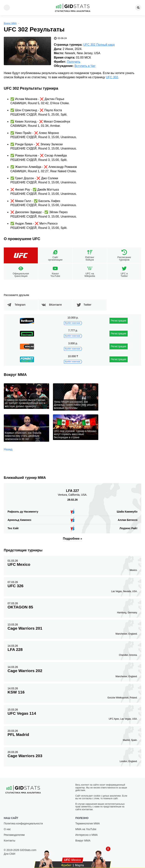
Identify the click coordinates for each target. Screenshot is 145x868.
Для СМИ (10, 854)
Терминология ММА (88, 823)
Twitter (88, 305)
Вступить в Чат (85, 66)
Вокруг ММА (10, 23)
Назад (8, 449)
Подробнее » (72, 539)
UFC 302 (112, 77)
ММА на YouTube (86, 829)
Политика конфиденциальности (23, 823)
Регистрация (119, 321)
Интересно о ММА (87, 835)
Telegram (21, 305)
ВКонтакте (56, 305)
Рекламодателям (14, 835)
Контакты (9, 841)
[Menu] (7, 8)
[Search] (138, 8)
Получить (74, 62)
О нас (7, 829)
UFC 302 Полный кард (99, 45)
